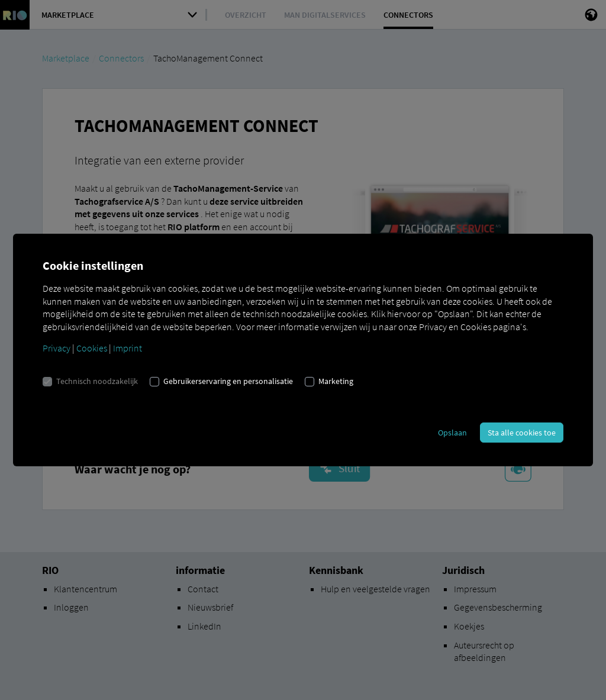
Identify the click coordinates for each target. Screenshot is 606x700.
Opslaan (452, 433)
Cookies (92, 348)
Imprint (128, 348)
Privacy (57, 348)
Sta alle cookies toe (522, 433)
